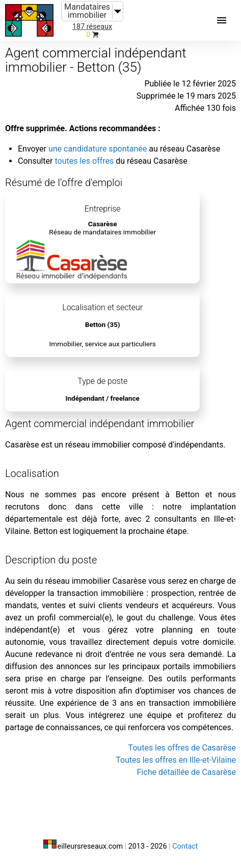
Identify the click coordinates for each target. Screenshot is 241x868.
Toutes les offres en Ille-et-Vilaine (176, 760)
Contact (185, 846)
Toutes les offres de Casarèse (182, 748)
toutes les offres (84, 161)
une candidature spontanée (98, 149)
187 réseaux (92, 27)
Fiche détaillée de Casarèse (186, 772)
